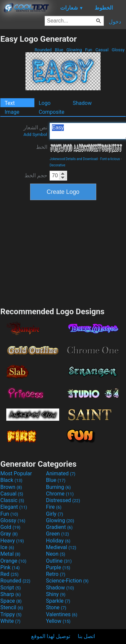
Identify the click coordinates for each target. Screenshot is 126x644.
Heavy (12, 541)
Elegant (14, 507)
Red (9, 574)
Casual (102, 50)
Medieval (61, 547)
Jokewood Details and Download (74, 159)
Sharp (11, 594)
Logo (45, 103)
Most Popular (16, 473)
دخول (115, 22)
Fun (89, 50)
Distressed (63, 500)
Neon (56, 554)
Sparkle (58, 601)
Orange (13, 561)
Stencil (12, 607)
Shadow (82, 103)
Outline (59, 561)
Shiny (56, 594)
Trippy (11, 614)
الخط (42, 147)
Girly (55, 514)
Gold (10, 527)
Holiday (58, 541)
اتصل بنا (86, 636)
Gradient (59, 527)
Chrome (60, 494)
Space (11, 601)
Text (10, 103)
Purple (58, 567)
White (10, 621)
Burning (58, 487)
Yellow (58, 621)
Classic (12, 500)
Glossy (118, 50)
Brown (11, 487)
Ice (7, 547)
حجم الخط (36, 175)
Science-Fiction (67, 581)
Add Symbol (35, 134)
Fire (54, 507)
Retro (56, 574)
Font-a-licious (110, 159)
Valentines (62, 614)
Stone (56, 607)
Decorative (57, 165)
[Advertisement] (63, 253)
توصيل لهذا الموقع (51, 636)
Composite (52, 112)
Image (12, 112)
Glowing (74, 50)
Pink (10, 567)
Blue (59, 50)
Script (11, 588)
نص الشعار (35, 131)
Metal (10, 554)
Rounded (43, 50)
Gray (9, 534)
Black (11, 480)
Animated (61, 473)
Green (58, 534)
